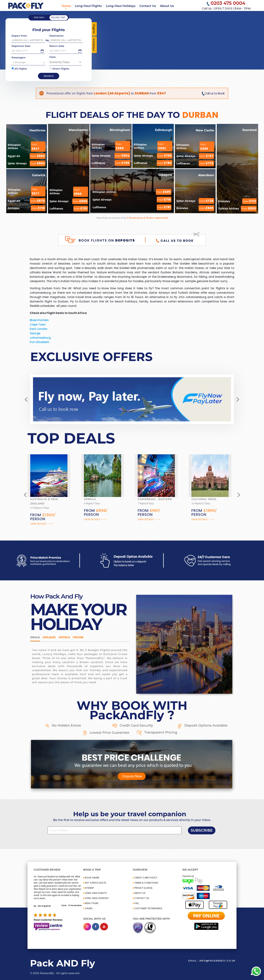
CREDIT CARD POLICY (146, 878)
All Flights (19, 69)
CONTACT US (142, 898)
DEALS (35, 637)
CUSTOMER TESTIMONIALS (148, 908)
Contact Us (148, 6)
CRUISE (89, 908)
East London (39, 329)
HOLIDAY (49, 637)
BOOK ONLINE (92, 878)
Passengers (19, 58)
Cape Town (38, 325)
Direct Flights (59, 69)
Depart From (19, 36)
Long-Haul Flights (88, 6)
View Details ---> (42, 524)
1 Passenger (29, 62)
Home (66, 6)
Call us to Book (213, 93)
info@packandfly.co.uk (217, 961)
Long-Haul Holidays (121, 6)
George (35, 333)
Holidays (94, 45)
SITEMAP (89, 888)
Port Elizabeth (40, 342)
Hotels (64, 637)
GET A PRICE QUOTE (96, 883)
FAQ (137, 903)
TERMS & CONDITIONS (146, 883)
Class (53, 57)
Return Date (57, 46)
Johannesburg (40, 338)
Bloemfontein (39, 320)
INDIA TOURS (92, 903)
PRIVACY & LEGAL (143, 888)
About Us (167, 6)
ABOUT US (140, 893)
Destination (57, 36)
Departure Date (21, 46)
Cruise (78, 637)
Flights (94, 29)
